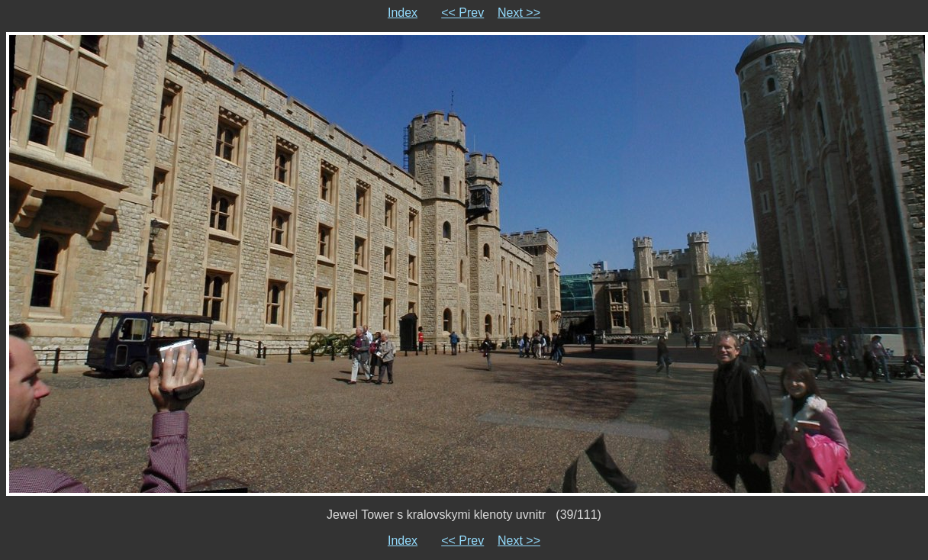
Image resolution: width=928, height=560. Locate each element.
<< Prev (462, 13)
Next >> (519, 13)
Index (403, 13)
